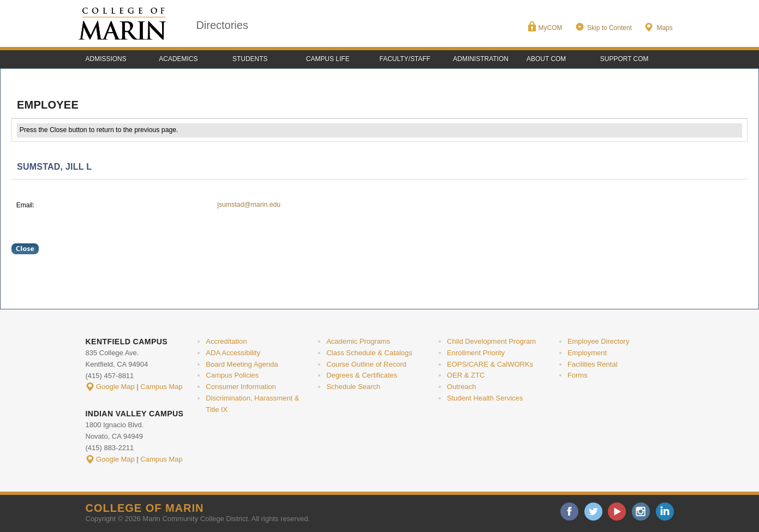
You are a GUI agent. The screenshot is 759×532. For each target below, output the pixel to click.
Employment (587, 353)
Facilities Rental (593, 364)
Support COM (624, 59)
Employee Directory (598, 341)
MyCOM (551, 28)
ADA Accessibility (233, 353)
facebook (569, 512)
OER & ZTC (466, 375)
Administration (481, 59)
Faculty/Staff (405, 59)
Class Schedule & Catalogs (369, 353)
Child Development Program (491, 341)
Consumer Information (241, 387)
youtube (617, 512)
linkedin (665, 512)
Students (250, 59)
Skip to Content (609, 28)
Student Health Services (485, 398)
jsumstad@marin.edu (249, 205)
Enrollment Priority (476, 353)
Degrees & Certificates (362, 375)
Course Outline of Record (366, 364)
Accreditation (226, 341)
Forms (578, 375)
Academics (178, 59)
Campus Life (328, 59)
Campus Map (161, 387)
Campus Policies (232, 375)
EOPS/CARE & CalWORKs (490, 364)
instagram (641, 512)
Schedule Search (353, 387)
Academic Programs (358, 341)
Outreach (461, 387)
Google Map (115, 387)
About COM (546, 59)
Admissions (106, 59)
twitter (593, 512)
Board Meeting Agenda (242, 364)
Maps (664, 28)
